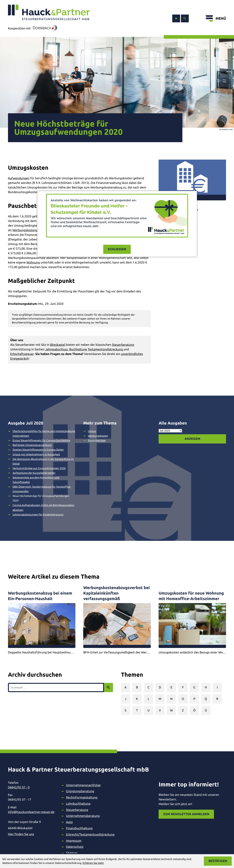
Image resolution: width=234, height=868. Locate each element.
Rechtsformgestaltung (82, 798)
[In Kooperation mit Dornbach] (44, 29)
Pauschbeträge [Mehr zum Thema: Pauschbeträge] (97, 440)
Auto (69, 822)
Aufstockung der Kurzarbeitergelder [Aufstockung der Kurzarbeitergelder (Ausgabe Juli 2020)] (34, 473)
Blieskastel (58, 345)
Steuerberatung (123, 345)
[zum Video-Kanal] (176, 18)
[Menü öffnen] (216, 18)
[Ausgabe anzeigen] (192, 439)
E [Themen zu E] (171, 687)
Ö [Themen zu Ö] (194, 710)
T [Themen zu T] (137, 710)
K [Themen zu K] (137, 699)
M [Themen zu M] (160, 699)
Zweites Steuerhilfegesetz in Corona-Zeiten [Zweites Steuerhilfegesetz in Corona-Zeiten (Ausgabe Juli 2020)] (38, 450)
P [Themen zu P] (194, 699)
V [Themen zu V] (160, 710)
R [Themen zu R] (217, 699)
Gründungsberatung (80, 791)
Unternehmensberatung (83, 816)
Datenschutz (75, 847)
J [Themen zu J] (126, 699)
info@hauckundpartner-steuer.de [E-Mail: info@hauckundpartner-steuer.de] (31, 812)
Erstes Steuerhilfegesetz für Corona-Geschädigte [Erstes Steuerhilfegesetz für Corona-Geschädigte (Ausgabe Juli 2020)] (42, 440)
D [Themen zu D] (160, 687)
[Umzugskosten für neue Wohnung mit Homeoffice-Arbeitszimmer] (192, 620)
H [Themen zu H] (206, 687)
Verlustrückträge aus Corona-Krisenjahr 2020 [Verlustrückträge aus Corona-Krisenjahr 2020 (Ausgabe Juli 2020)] (39, 468)
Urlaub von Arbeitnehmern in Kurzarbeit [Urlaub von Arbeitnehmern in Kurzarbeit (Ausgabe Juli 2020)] (36, 454)
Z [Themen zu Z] (183, 710)
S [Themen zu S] (126, 710)
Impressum (74, 841)
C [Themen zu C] (149, 687)
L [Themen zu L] (148, 699)
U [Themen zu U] (148, 710)
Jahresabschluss (57, 349)
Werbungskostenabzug (28, 230)
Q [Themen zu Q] (206, 699)
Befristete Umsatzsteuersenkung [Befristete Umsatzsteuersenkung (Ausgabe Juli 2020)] (32, 445)
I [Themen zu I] (217, 687)
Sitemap (72, 853)
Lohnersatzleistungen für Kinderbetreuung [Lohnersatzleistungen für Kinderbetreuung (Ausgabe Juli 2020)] (38, 515)
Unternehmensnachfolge (83, 785)
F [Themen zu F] (183, 687)
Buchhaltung (78, 349)
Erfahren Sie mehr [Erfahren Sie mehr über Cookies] (93, 863)
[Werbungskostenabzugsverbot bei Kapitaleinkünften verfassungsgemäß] (117, 620)
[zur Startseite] (49, 13)
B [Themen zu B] (137, 687)
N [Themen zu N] (171, 699)
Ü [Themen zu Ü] (206, 710)
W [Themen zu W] (171, 710)
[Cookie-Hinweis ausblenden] (218, 861)
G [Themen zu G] (194, 687)
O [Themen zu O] (183, 699)
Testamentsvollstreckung (106, 349)
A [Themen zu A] (126, 687)
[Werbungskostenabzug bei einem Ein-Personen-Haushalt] (42, 620)
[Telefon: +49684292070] (31, 787)
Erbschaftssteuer (22, 354)
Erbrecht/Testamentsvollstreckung (90, 835)
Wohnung (33, 263)
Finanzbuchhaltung (79, 828)
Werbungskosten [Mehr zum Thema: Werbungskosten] (98, 436)
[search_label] (56, 687)
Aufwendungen (19, 178)
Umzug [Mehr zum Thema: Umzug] (92, 431)
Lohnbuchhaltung (78, 804)
